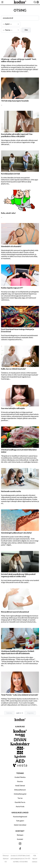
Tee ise (20, 798)
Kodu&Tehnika (20, 777)
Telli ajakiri (20, 821)
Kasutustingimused (20, 816)
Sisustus (20, 781)
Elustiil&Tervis (20, 802)
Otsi (26, 30)
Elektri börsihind (20, 825)
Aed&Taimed (20, 785)
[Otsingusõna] (20, 18)
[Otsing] (35, 2)
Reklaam (20, 835)
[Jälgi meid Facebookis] (20, 849)
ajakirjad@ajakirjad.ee (17, 859)
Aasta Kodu (20, 806)
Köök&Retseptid (20, 794)
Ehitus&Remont (20, 790)
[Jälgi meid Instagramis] (20, 844)
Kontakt (20, 839)
